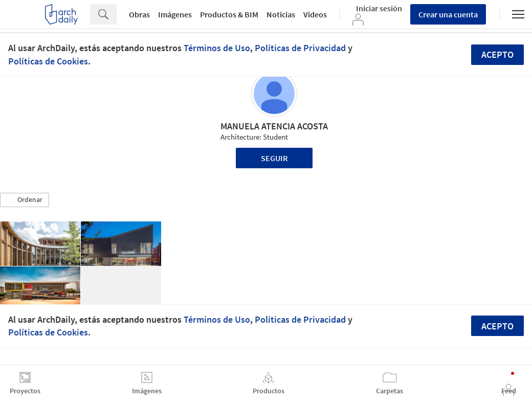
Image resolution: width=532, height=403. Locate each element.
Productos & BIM (229, 14)
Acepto (497, 54)
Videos (315, 14)
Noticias (281, 14)
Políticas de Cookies (48, 61)
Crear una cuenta (448, 14)
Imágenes (175, 14)
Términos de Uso (217, 48)
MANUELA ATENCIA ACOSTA (274, 126)
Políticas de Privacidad (300, 48)
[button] (25, 200)
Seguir (274, 158)
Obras (139, 14)
